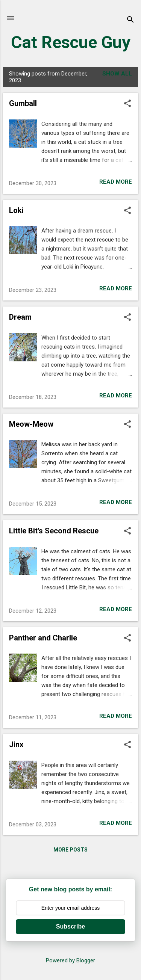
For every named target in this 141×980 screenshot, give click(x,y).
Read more (116, 182)
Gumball (23, 103)
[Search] (130, 20)
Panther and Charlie (43, 638)
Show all (117, 74)
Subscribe (70, 926)
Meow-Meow (31, 424)
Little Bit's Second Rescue (54, 531)
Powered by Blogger (70, 960)
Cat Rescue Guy (71, 42)
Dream (20, 317)
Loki (16, 210)
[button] (127, 104)
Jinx (16, 744)
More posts (70, 850)
